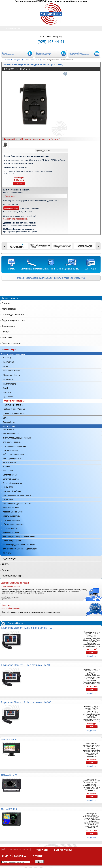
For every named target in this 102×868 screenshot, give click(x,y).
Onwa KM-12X (9, 809)
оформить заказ (11, 208)
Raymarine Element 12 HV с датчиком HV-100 (27, 628)
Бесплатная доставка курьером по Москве (43, 54)
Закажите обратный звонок (15, 219)
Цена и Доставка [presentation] (43, 150)
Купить (19, 184)
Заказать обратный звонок (8, 54)
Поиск (39, 862)
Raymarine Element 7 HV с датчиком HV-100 (26, 702)
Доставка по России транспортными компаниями (79, 54)
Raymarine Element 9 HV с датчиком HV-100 (26, 665)
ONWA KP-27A (9, 775)
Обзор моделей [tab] (10, 29)
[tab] (51, 151)
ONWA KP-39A (9, 739)
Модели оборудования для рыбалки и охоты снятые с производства (51, 278)
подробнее (92, 656)
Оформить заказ (18, 850)
